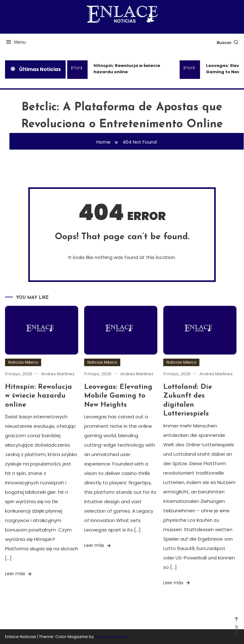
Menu (16, 42)
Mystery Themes (111, 637)
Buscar (228, 43)
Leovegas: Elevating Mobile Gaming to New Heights (118, 396)
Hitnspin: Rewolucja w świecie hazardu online (127, 69)
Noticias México (23, 362)
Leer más (19, 574)
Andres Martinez (58, 374)
